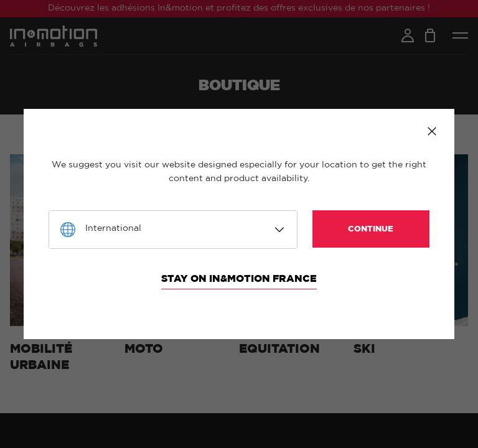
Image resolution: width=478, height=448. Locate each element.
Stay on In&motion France (239, 279)
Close (432, 131)
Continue (371, 229)
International (113, 228)
